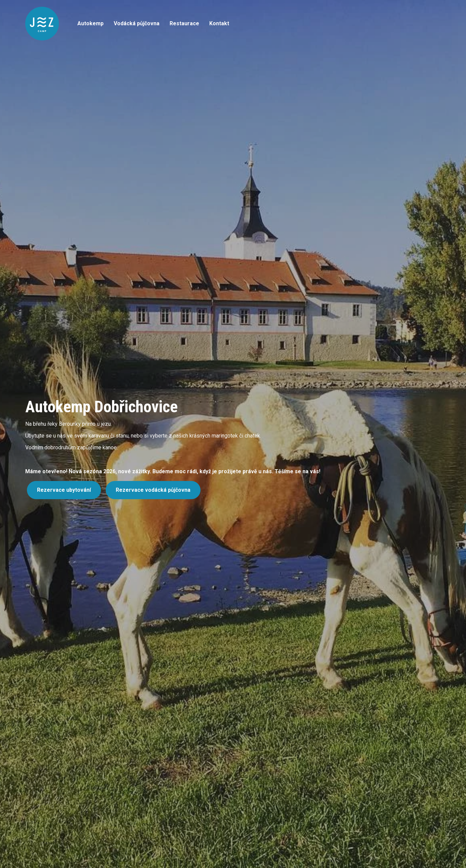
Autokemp (91, 23)
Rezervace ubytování (64, 490)
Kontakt (219, 23)
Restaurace (184, 23)
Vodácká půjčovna (137, 23)
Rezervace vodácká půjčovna (153, 490)
